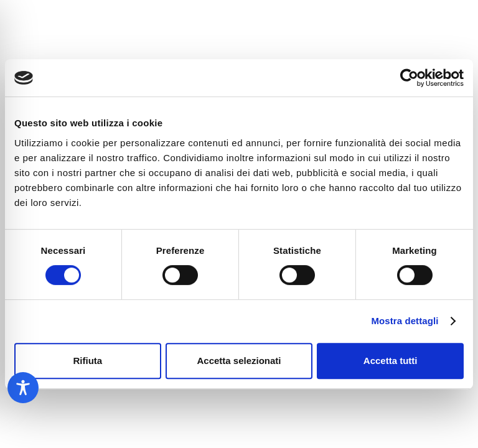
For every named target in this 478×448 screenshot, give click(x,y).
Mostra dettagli (405, 321)
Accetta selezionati (239, 361)
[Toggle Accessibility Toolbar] (23, 388)
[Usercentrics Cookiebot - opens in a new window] (409, 78)
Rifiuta (87, 361)
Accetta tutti (391, 361)
